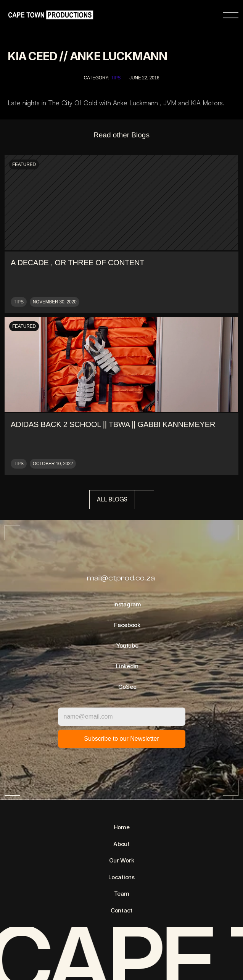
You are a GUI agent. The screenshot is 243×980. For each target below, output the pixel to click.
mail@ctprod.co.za (121, 578)
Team (122, 894)
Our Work (122, 860)
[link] (49, 15)
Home (122, 827)
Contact (121, 910)
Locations (121, 877)
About (121, 844)
